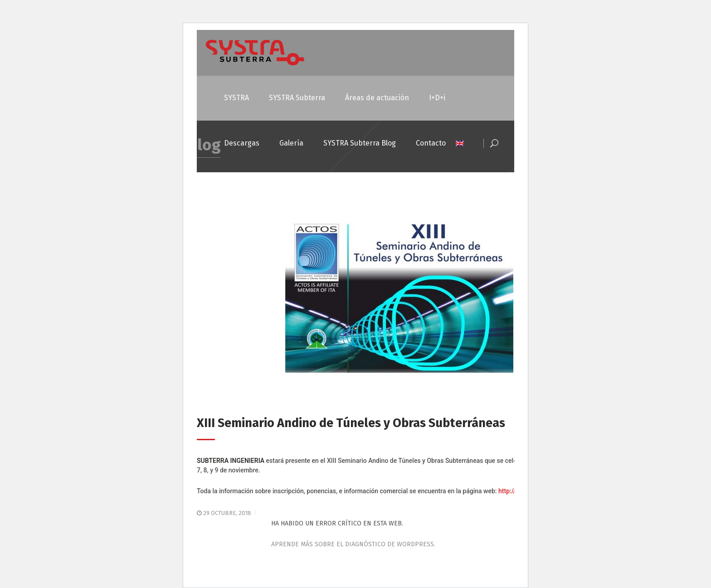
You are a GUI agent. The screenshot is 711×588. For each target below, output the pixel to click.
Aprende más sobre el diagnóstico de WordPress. (353, 544)
